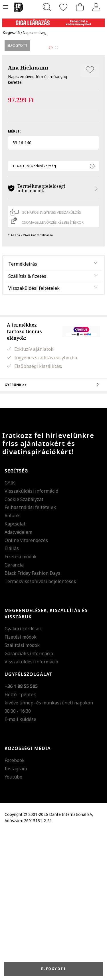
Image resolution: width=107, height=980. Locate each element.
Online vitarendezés (26, 688)
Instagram (16, 917)
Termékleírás (23, 412)
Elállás (12, 697)
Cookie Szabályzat (24, 647)
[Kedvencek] (63, 7)
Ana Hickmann (28, 216)
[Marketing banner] (53, 20)
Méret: (14, 280)
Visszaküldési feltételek (34, 437)
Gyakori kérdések (23, 777)
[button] (53, 291)
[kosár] (80, 7)
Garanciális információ (29, 802)
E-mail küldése (20, 867)
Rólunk (12, 664)
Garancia (14, 713)
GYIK (10, 631)
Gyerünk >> (53, 533)
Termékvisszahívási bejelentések (40, 730)
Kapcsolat (15, 672)
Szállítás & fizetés (27, 424)
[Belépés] (96, 7)
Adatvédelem (18, 680)
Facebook (15, 909)
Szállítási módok (22, 794)
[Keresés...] (47, 7)
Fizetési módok (21, 705)
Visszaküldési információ (31, 639)
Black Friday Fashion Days (32, 721)
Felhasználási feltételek (30, 656)
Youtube (13, 925)
